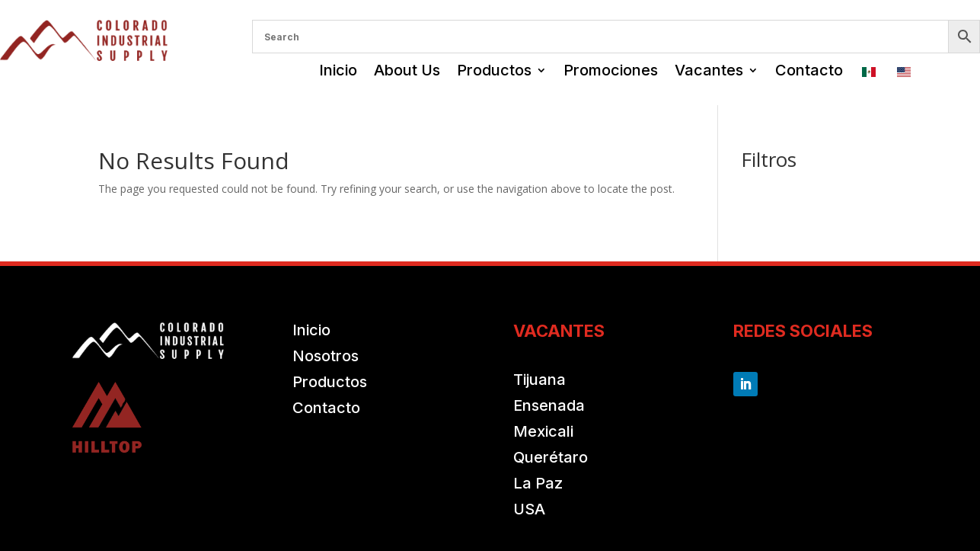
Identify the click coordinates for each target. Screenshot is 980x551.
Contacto (809, 70)
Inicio (338, 70)
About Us (407, 70)
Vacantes (709, 70)
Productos (494, 70)
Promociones (611, 70)
